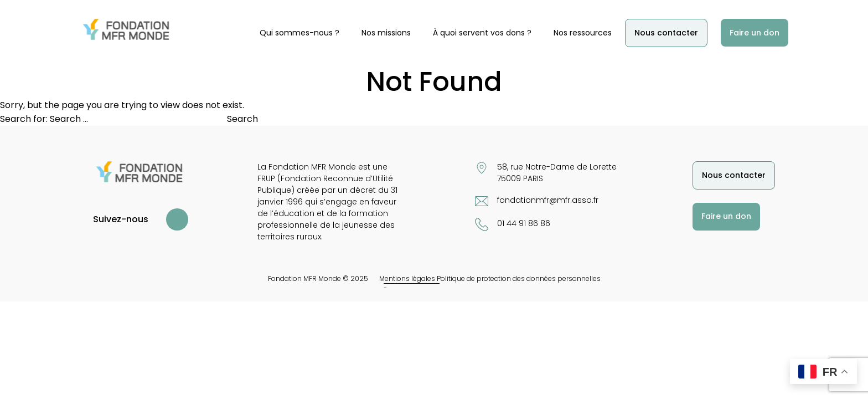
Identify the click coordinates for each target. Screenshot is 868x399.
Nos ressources (583, 33)
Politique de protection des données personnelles (519, 278)
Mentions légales (407, 278)
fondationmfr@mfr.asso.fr (548, 200)
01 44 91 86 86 (524, 223)
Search (242, 119)
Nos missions (386, 33)
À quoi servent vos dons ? (482, 33)
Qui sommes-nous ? (299, 33)
